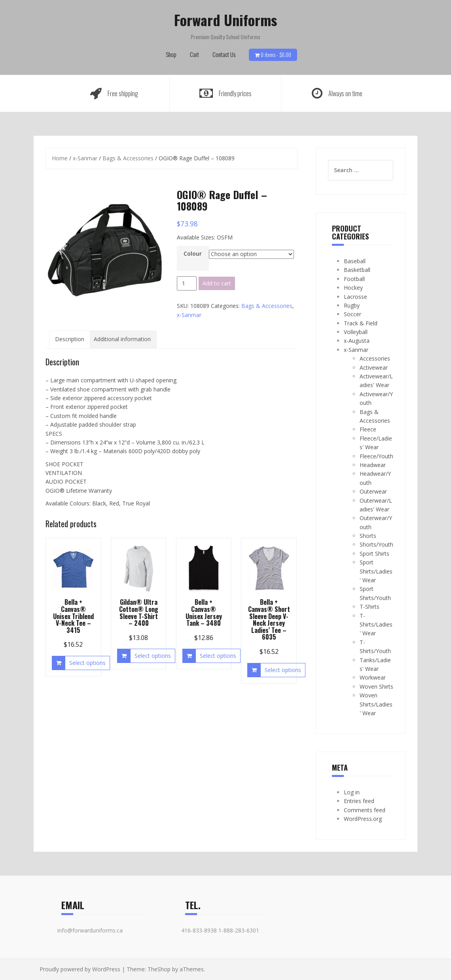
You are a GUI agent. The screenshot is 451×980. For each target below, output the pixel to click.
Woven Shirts (376, 687)
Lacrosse (355, 297)
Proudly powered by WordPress (80, 969)
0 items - (276, 55)
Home (60, 158)
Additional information (122, 339)
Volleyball (356, 332)
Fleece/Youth (376, 456)
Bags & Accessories (128, 158)
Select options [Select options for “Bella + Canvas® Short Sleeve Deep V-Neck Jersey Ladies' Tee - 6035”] (283, 670)
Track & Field (361, 323)
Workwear (373, 677)
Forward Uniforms (225, 20)
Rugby (352, 305)
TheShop (159, 969)
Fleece (368, 429)
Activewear (374, 367)
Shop (171, 54)
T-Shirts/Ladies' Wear (376, 625)
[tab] (70, 339)
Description (70, 339)
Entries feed (359, 801)
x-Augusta (357, 341)
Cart (194, 54)
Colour (193, 254)
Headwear (373, 465)
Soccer (352, 314)
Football (354, 279)
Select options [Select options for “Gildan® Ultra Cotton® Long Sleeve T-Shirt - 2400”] (153, 656)
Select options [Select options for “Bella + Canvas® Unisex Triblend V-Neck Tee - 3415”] (87, 663)
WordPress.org (363, 819)
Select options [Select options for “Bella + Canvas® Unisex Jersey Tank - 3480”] (218, 656)
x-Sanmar (85, 158)
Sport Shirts (374, 554)
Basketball (357, 270)
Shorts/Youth (376, 544)
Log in (352, 792)
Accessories (375, 358)
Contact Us (224, 54)
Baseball (355, 261)
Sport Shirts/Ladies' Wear (376, 571)
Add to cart (217, 283)
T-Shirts (370, 607)
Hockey (353, 288)
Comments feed (365, 810)
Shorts (368, 536)
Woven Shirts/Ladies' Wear (376, 704)
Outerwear (373, 491)
